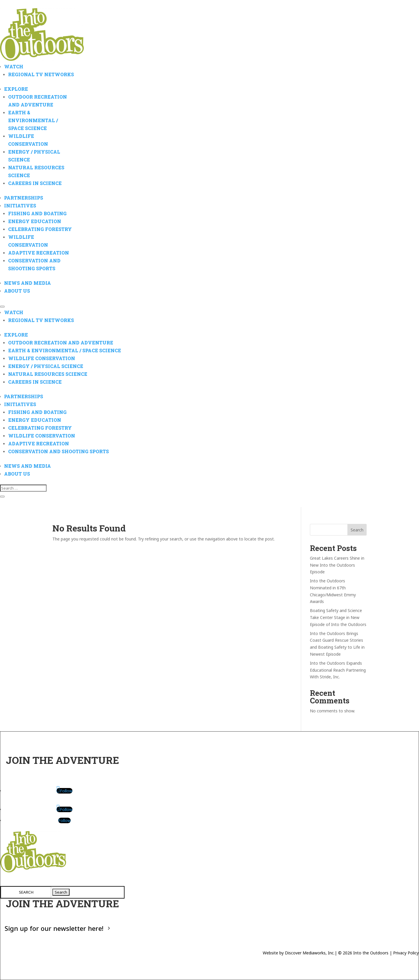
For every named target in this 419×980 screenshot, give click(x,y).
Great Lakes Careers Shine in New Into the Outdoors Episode (337, 565)
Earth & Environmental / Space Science (33, 120)
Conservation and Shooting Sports (58, 451)
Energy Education (35, 221)
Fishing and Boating (37, 213)
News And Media (27, 283)
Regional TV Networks (41, 74)
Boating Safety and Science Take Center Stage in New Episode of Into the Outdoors (338, 617)
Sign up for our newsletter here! (54, 928)
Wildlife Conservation (42, 358)
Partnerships (24, 198)
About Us (17, 291)
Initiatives (20, 206)
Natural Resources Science (48, 374)
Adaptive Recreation (39, 253)
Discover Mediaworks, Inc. (310, 953)
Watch (14, 66)
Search (357, 530)
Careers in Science (35, 183)
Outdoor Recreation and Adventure (61, 343)
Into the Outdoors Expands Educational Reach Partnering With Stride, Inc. (338, 670)
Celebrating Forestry (40, 229)
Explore (16, 89)
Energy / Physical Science (46, 366)
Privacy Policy (406, 953)
